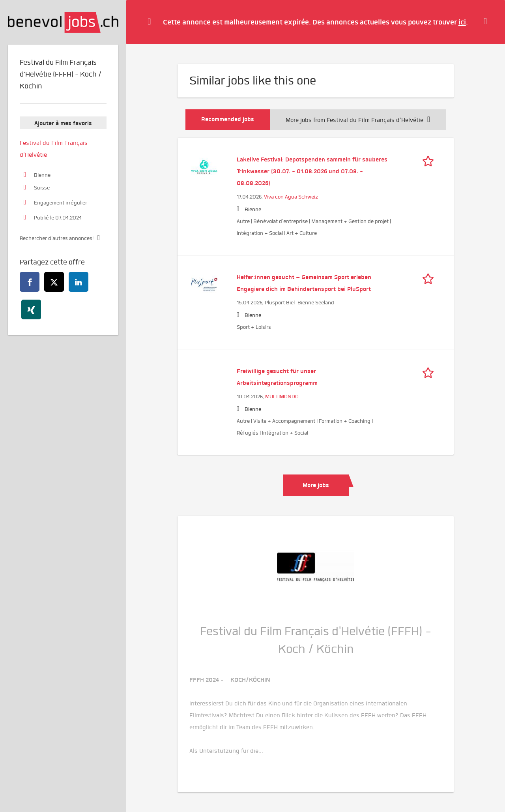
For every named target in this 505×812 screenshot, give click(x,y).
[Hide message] (487, 22)
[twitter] (54, 282)
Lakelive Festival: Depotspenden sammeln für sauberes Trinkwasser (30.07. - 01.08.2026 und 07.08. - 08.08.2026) (312, 171)
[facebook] (30, 282)
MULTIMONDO (282, 397)
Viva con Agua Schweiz (291, 197)
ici (462, 22)
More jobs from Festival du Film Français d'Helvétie (358, 120)
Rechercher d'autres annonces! (57, 238)
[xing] (31, 309)
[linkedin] (79, 282)
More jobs (316, 485)
